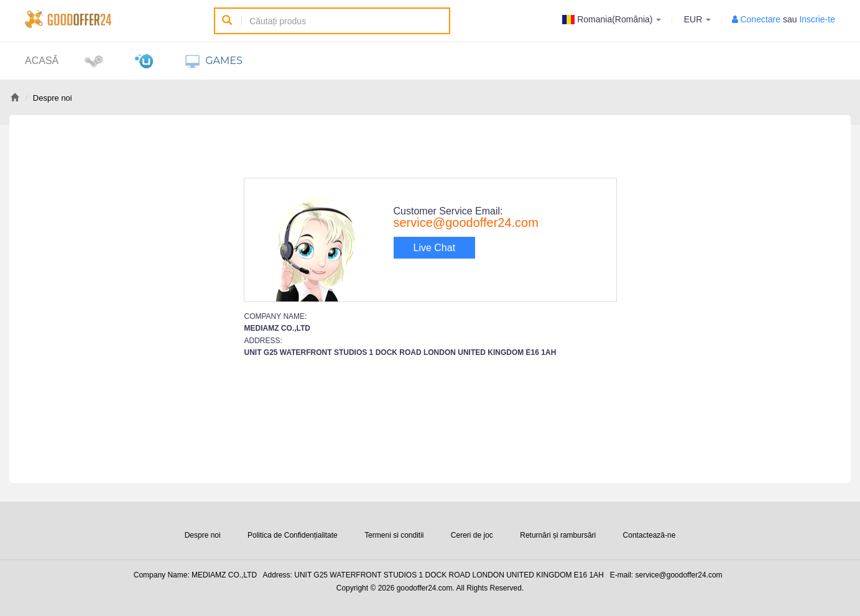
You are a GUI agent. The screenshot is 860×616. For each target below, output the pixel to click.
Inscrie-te (817, 19)
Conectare (760, 19)
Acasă (42, 61)
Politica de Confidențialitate (293, 535)
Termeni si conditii (394, 535)
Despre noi (203, 535)
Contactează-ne (650, 535)
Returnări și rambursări (558, 535)
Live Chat (435, 248)
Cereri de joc (472, 535)
